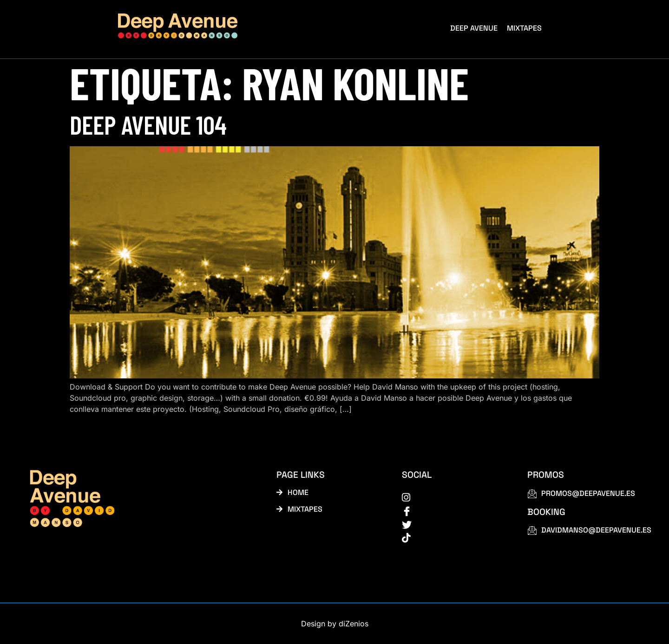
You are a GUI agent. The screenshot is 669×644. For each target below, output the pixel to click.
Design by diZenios (335, 624)
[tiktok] (454, 537)
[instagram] (454, 497)
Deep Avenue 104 (148, 124)
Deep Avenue (474, 28)
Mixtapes (524, 28)
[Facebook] (454, 510)
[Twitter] (454, 524)
